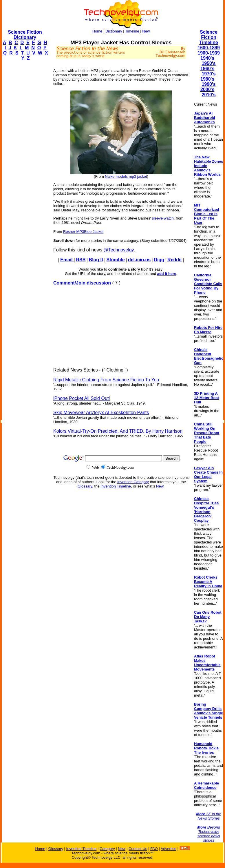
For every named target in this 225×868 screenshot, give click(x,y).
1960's (207, 69)
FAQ (154, 849)
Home (97, 31)
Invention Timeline (116, 486)
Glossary (85, 486)
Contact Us (138, 849)
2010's (208, 95)
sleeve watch (163, 218)
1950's (208, 63)
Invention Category (133, 482)
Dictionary (114, 31)
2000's (207, 89)
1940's (207, 58)
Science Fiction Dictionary (25, 35)
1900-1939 (209, 53)
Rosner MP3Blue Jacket (83, 232)
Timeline (132, 31)
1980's (207, 79)
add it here (167, 274)
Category (107, 849)
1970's (208, 74)
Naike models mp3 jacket (126, 176)
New (146, 31)
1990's (208, 84)
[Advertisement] (25, 153)
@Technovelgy (118, 250)
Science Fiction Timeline (209, 37)
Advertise (169, 849)
